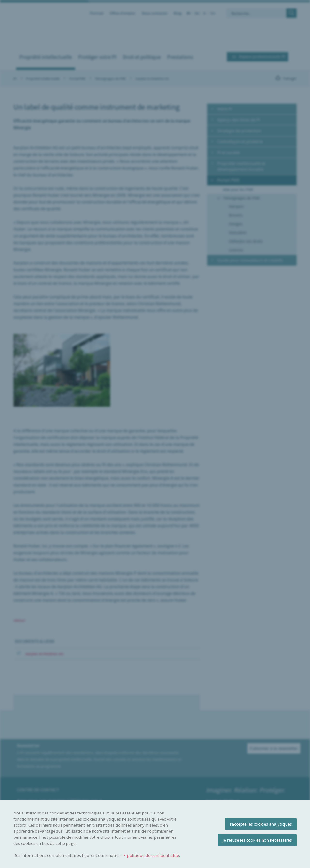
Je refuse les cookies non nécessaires (257, 840)
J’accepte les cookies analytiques (261, 824)
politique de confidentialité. (153, 855)
